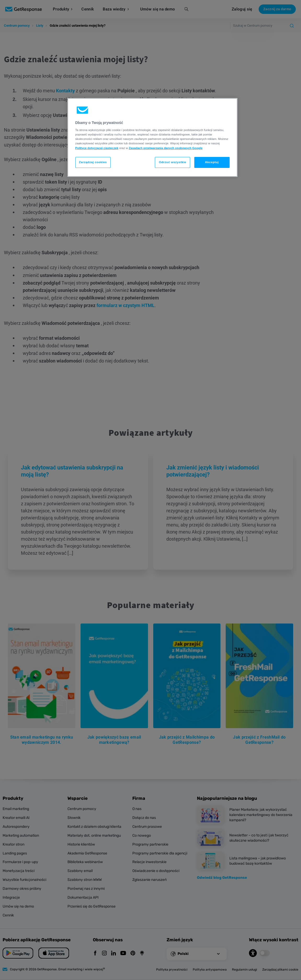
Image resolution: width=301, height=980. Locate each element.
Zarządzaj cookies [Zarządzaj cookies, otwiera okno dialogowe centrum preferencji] (93, 162)
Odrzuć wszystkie (172, 162)
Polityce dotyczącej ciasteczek (97, 148)
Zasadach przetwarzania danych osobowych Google (166, 148)
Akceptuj (212, 162)
